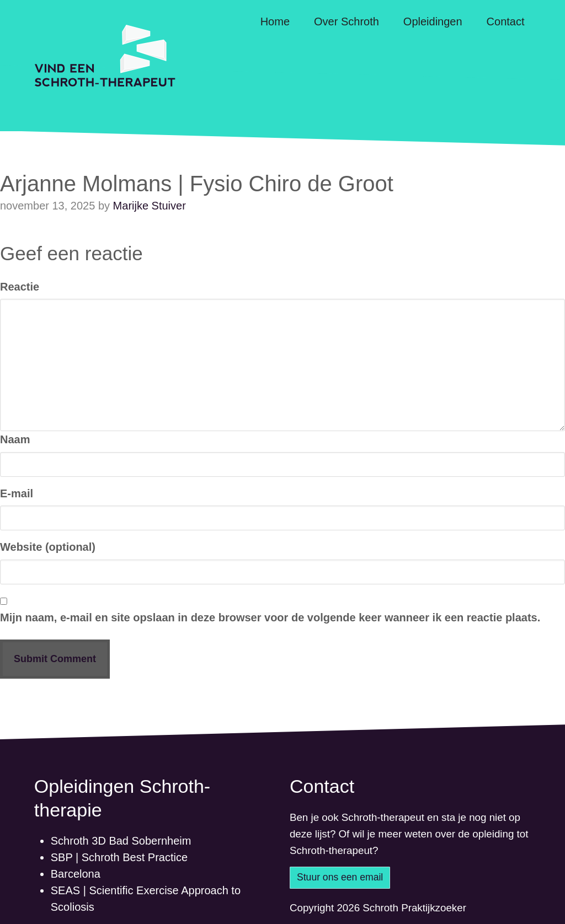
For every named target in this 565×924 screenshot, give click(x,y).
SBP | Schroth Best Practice (119, 857)
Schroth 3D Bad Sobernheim (121, 841)
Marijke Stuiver (150, 206)
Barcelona (76, 874)
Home (275, 22)
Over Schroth (347, 22)
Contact (506, 22)
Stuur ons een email (340, 877)
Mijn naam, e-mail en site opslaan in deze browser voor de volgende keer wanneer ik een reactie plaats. (270, 617)
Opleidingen (433, 22)
